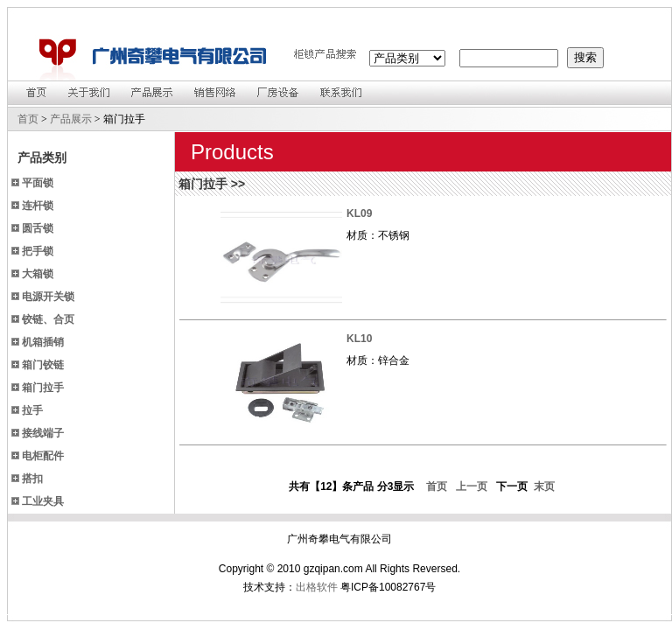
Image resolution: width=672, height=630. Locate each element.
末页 (542, 486)
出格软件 (317, 587)
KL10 (359, 339)
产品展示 (71, 119)
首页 (28, 119)
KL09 (359, 213)
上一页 (469, 486)
